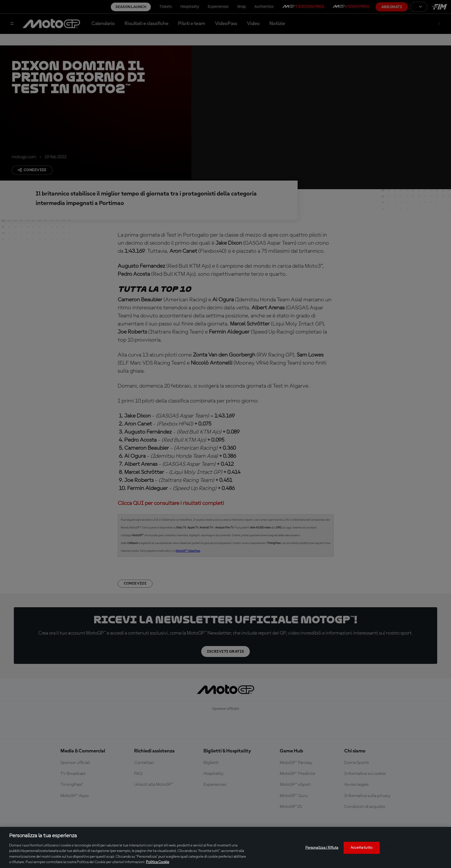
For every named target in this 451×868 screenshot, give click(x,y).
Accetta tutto (361, 848)
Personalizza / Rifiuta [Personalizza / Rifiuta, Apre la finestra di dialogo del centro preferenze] (322, 848)
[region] (225, 847)
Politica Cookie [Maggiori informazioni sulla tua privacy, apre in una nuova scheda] (158, 862)
